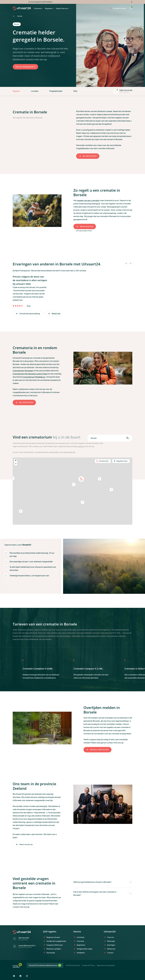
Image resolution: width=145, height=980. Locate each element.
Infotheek (81, 937)
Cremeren (38, 8)
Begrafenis (81, 945)
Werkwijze (111, 941)
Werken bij (111, 949)
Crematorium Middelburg (34, 377)
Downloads (51, 953)
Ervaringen (111, 945)
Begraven (49, 8)
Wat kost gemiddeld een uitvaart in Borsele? (92, 882)
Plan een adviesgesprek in (25, 67)
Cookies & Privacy (88, 965)
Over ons (111, 937)
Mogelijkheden (56, 91)
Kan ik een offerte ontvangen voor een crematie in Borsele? (95, 893)
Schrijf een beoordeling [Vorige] (28, 314)
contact (81, 446)
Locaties (35, 91)
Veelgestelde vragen (85, 949)
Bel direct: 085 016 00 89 (97, 750)
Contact (110, 953)
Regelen (16, 91)
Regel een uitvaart (53, 937)
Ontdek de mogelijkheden (56, 941)
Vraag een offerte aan (55, 945)
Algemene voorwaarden (106, 965)
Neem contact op (85, 226)
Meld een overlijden (54, 949)
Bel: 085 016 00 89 (88, 156)
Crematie (80, 941)
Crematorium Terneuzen (23, 371)
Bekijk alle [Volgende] (54, 314)
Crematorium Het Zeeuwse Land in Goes (30, 374)
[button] (21, 511)
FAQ (75, 91)
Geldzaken (81, 953)
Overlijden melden (118, 8)
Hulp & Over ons (62, 8)
